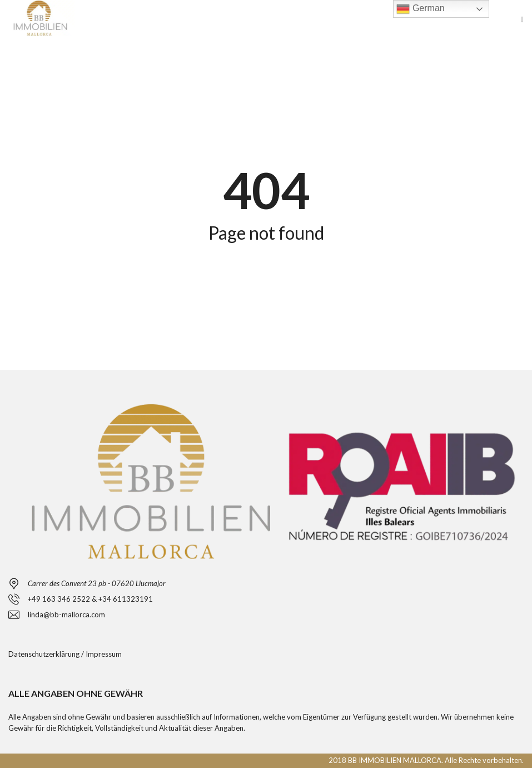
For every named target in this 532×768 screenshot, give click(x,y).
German (420, 9)
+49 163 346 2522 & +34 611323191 (90, 599)
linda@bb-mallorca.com (66, 615)
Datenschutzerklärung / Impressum (65, 654)
